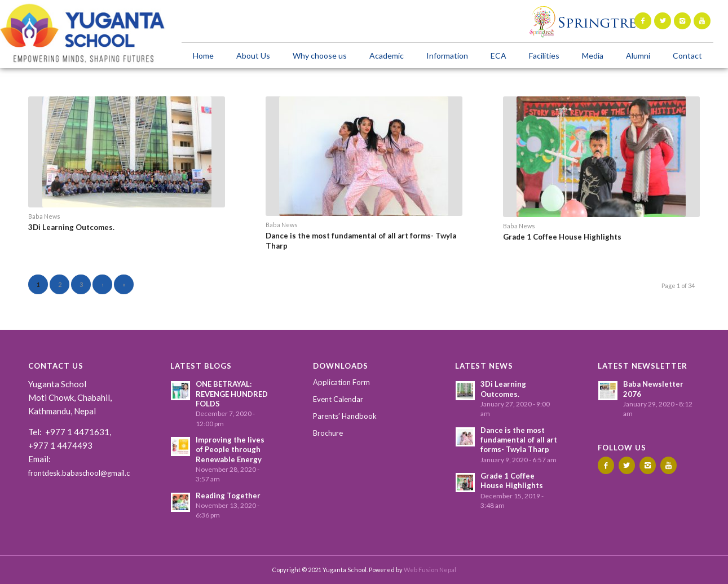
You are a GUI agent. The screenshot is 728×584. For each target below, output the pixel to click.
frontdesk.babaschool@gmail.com (84, 473)
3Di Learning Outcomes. (71, 227)
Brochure (328, 433)
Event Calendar (338, 399)
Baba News (44, 216)
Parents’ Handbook (345, 416)
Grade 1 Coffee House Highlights (562, 237)
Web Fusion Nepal (430, 570)
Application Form (341, 382)
